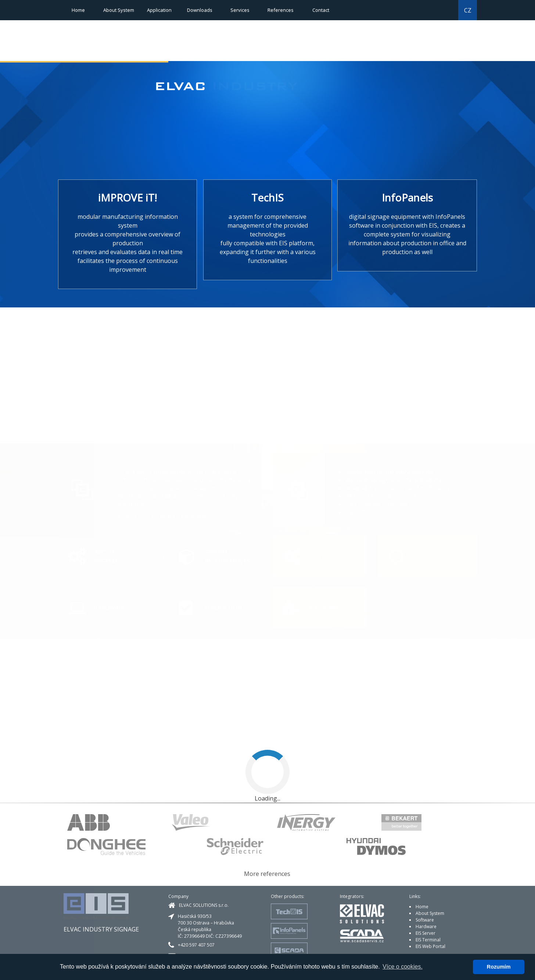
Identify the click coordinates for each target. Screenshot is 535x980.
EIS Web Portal (430, 946)
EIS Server (426, 933)
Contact (321, 10)
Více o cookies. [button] (403, 967)
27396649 (194, 936)
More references (267, 874)
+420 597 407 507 (196, 945)
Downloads (200, 10)
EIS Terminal (428, 940)
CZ (468, 10)
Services (240, 10)
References (281, 10)
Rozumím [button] (499, 967)
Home (78, 10)
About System (119, 10)
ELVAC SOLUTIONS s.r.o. (204, 905)
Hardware (426, 926)
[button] (419, 47)
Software (425, 920)
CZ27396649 (229, 936)
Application (159, 10)
